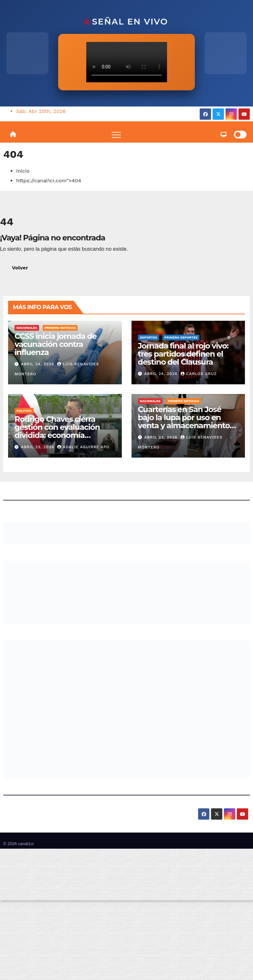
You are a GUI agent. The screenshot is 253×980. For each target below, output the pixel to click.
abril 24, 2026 (38, 364)
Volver (20, 268)
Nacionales (27, 328)
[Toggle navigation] (116, 135)
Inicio (23, 171)
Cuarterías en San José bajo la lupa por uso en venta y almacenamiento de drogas (184, 421)
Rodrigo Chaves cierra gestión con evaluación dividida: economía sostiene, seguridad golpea (64, 431)
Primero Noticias (60, 328)
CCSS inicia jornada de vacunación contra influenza (56, 344)
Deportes (149, 337)
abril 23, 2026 (38, 447)
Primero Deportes (181, 337)
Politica (24, 411)
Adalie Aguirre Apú (83, 447)
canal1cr (26, 844)
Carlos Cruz (199, 374)
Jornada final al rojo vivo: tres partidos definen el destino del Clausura (183, 354)
